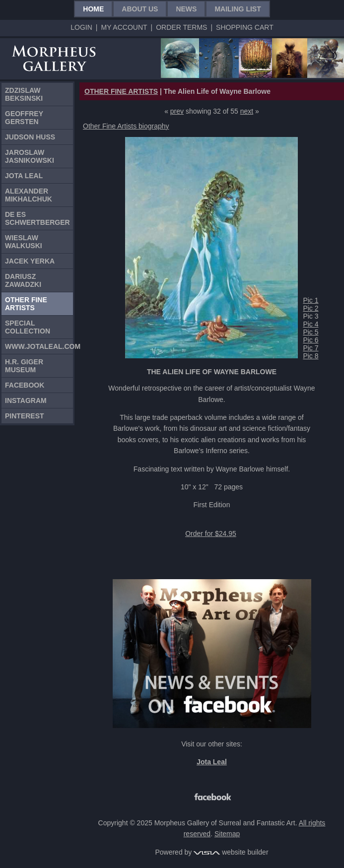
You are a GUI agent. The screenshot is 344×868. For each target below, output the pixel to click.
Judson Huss (30, 137)
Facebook (25, 385)
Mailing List (238, 9)
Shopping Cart (245, 27)
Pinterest (25, 416)
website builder (231, 852)
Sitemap (227, 834)
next (247, 111)
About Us (140, 9)
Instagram (26, 401)
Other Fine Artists (26, 304)
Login (81, 27)
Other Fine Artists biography (126, 126)
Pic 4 (310, 324)
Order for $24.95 (211, 534)
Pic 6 (310, 340)
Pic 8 (310, 356)
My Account (124, 27)
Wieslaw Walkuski (24, 242)
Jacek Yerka (30, 261)
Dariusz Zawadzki (23, 280)
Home (93, 9)
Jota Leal (24, 176)
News (186, 9)
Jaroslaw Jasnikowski (30, 156)
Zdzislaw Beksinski (24, 94)
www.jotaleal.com (39, 346)
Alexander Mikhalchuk (29, 195)
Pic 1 (310, 300)
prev (177, 111)
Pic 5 (310, 332)
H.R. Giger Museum (24, 366)
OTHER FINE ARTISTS (121, 91)
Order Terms (181, 27)
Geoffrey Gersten (24, 118)
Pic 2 (310, 308)
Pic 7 (310, 348)
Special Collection (28, 327)
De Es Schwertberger (37, 218)
